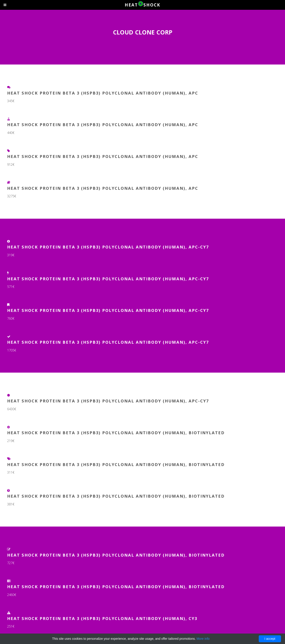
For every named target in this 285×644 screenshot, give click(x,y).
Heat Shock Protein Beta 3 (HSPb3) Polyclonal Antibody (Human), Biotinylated (116, 433)
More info (203, 639)
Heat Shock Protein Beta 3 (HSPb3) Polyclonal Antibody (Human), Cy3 (102, 618)
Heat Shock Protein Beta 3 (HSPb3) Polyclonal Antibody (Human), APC (103, 93)
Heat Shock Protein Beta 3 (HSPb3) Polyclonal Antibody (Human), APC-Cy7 (108, 247)
